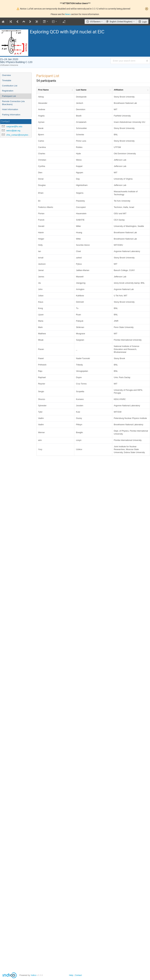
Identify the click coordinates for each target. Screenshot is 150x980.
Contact (78, 975)
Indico (34, 975)
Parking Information (11, 115)
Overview (6, 75)
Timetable (7, 80)
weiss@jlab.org (13, 131)
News (68, 14)
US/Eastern (95, 22)
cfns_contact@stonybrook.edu (20, 135)
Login (144, 22)
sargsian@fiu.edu (14, 126)
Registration (8, 91)
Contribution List (10, 86)
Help (71, 975)
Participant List (9, 96)
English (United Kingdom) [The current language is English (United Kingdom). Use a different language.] (121, 22)
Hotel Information (10, 109)
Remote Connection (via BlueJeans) (13, 103)
